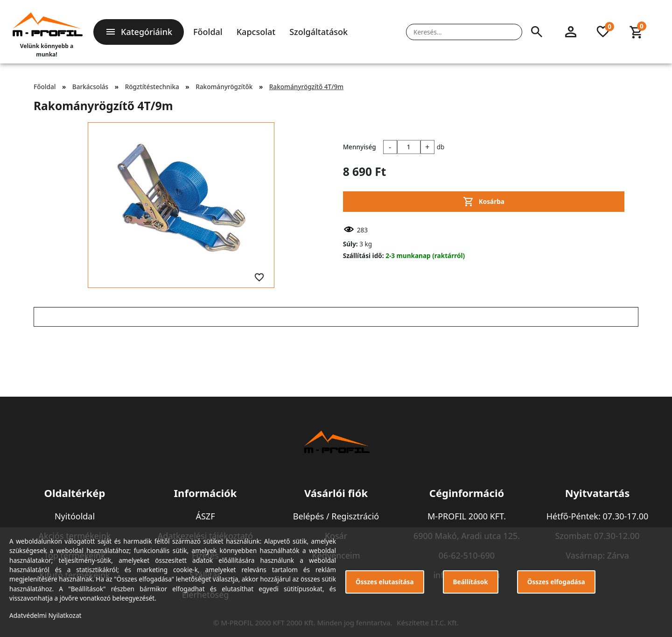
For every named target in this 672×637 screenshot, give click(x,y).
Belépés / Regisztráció (336, 516)
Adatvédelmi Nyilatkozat (45, 615)
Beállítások (471, 582)
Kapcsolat (256, 32)
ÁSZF (205, 516)
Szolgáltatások (318, 32)
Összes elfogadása (556, 582)
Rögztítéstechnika (152, 87)
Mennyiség (360, 147)
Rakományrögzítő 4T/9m (306, 87)
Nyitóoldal (75, 516)
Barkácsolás (90, 87)
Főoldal (208, 32)
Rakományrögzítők (224, 87)
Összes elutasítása (385, 582)
